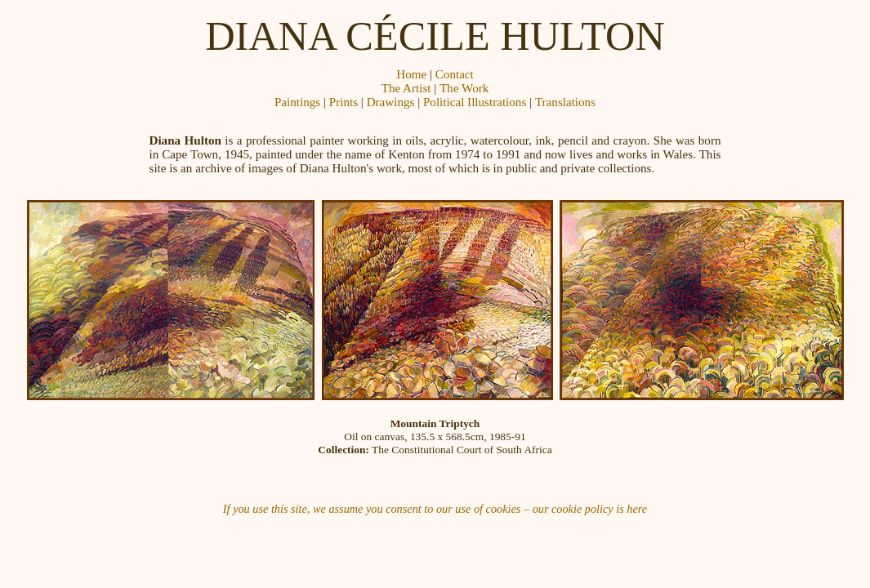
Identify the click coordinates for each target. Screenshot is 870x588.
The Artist (406, 88)
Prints (344, 102)
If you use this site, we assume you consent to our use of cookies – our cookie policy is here (435, 509)
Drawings (391, 102)
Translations (565, 102)
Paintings (297, 102)
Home (411, 74)
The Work (464, 88)
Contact (455, 74)
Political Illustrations (475, 102)
